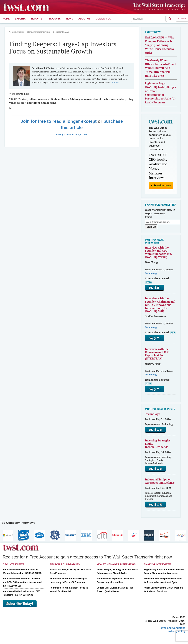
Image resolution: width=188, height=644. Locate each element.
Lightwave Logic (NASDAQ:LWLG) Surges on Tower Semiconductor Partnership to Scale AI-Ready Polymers (160, 93)
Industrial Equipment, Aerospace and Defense (160, 481)
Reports (37, 19)
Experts (20, 19)
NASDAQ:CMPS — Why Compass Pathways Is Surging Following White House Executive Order (160, 45)
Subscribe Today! (20, 604)
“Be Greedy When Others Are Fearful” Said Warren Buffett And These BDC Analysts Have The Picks (161, 68)
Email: (149, 217)
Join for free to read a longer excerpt (59, 121)
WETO (149, 282)
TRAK (148, 384)
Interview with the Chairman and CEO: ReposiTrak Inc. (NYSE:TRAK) (158, 354)
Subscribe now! (161, 185)
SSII (173, 333)
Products (54, 19)
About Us (84, 19)
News (69, 19)
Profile (115, 82)
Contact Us (103, 19)
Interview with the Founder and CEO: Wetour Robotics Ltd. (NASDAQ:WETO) (158, 252)
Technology (151, 273)
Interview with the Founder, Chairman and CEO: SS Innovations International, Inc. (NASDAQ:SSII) (160, 305)
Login (182, 19)
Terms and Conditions (172, 628)
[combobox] (148, 19)
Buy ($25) (155, 288)
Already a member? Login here (72, 135)
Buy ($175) (155, 430)
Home (6, 19)
